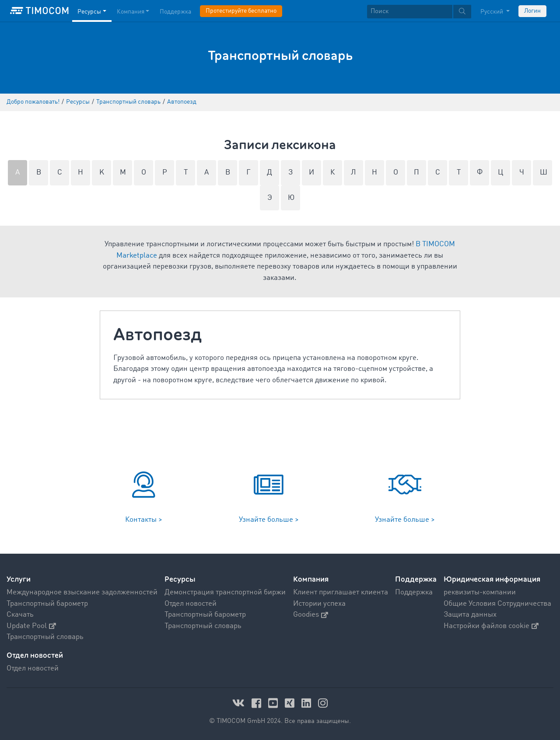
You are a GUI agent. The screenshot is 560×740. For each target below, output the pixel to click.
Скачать (20, 615)
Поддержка (416, 579)
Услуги (19, 579)
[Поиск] (410, 12)
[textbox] (419, 12)
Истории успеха (319, 604)
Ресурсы (180, 579)
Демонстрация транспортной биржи (225, 592)
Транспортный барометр (47, 604)
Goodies (311, 615)
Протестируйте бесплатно (241, 11)
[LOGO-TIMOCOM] (39, 11)
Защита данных (470, 615)
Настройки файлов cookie (491, 626)
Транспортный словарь (45, 637)
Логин (532, 11)
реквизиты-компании (480, 592)
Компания (311, 579)
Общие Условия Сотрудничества (497, 604)
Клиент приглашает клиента (341, 592)
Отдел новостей (191, 604)
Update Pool (31, 626)
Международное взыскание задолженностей (82, 592)
